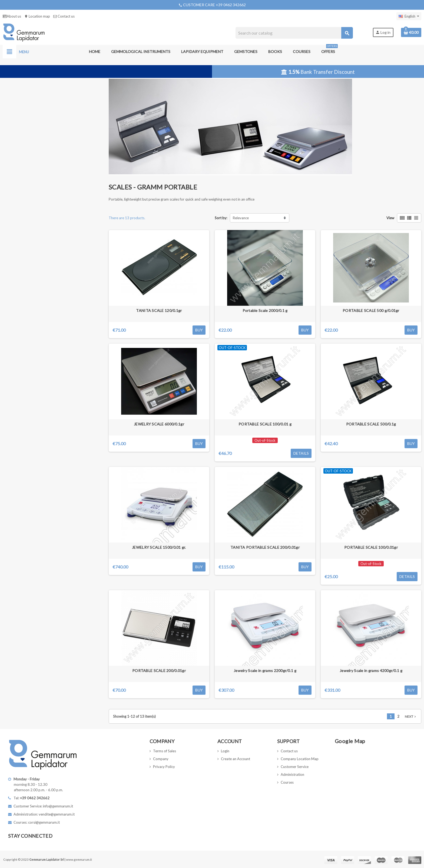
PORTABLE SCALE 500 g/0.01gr (371, 310)
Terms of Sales (165, 751)
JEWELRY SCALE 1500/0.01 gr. (159, 547)
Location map (37, 16)
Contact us (64, 16)
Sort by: (221, 218)
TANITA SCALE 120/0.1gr (159, 310)
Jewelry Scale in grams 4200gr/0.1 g (371, 671)
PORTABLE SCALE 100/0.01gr (371, 547)
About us (12, 16)
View (390, 218)
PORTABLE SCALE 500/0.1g (371, 424)
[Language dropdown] (409, 16)
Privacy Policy (164, 767)
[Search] (294, 33)
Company (161, 759)
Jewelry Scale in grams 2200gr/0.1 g (265, 671)
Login (225, 751)
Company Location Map (300, 759)
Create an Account (236, 759)
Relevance (241, 218)
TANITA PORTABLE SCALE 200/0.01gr (265, 547)
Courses (287, 782)
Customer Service (295, 767)
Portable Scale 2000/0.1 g (265, 310)
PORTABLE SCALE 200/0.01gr (159, 671)
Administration (292, 774)
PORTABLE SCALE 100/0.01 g (265, 424)
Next (411, 716)
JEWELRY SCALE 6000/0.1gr (159, 424)
